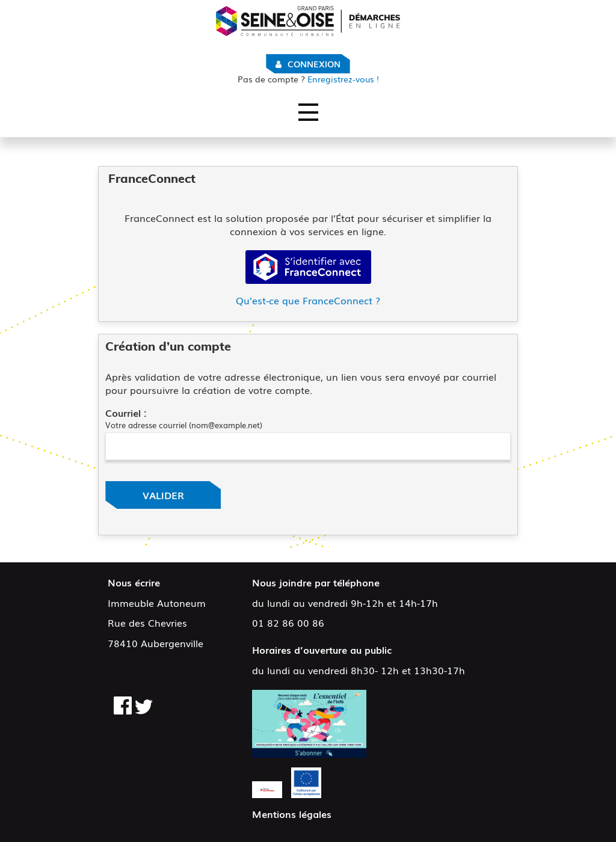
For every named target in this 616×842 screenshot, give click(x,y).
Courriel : (126, 413)
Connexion (314, 64)
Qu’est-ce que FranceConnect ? (308, 300)
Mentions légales (292, 814)
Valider (163, 495)
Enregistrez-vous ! (308, 79)
